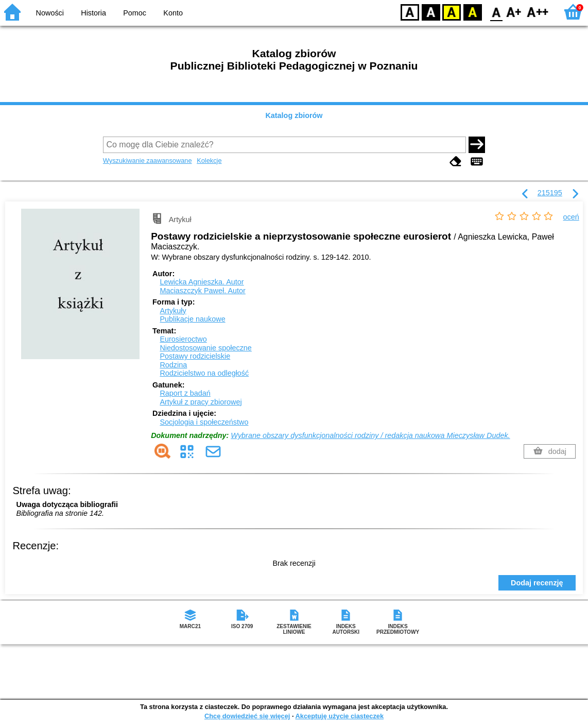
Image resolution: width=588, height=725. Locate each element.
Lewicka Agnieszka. (202, 282)
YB (451, 12)
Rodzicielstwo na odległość (204, 373)
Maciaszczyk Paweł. (202, 291)
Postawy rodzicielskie (195, 356)
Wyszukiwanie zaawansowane (148, 161)
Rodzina (173, 365)
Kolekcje (209, 161)
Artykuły (173, 311)
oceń (571, 217)
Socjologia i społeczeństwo (204, 422)
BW (431, 12)
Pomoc (135, 13)
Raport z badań (185, 393)
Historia (93, 13)
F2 (538, 12)
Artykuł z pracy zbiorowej (201, 402)
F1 (514, 12)
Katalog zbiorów (294, 115)
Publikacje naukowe (192, 319)
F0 (496, 12)
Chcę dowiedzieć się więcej (247, 716)
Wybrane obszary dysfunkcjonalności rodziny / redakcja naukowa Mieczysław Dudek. (370, 435)
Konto (173, 13)
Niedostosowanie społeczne (205, 348)
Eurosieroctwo (183, 339)
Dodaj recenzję (537, 583)
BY (472, 12)
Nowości (50, 13)
